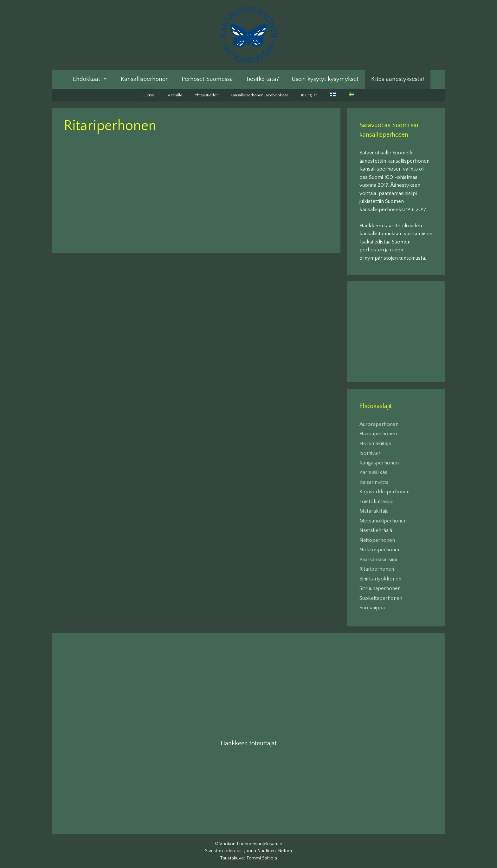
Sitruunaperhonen (380, 588)
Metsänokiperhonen (383, 521)
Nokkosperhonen (380, 550)
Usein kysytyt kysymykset (325, 79)
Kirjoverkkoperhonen (384, 492)
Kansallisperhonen (145, 79)
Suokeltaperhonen (381, 598)
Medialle (175, 95)
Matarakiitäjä (374, 511)
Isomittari (371, 453)
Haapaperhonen (378, 434)
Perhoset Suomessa (207, 79)
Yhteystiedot (206, 95)
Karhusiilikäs (373, 472)
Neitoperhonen (377, 540)
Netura (285, 851)
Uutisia (149, 95)
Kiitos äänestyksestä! (398, 79)
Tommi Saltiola (262, 858)
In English (309, 95)
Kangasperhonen (379, 463)
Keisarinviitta (374, 482)
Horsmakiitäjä (375, 444)
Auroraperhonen (379, 424)
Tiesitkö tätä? (262, 79)
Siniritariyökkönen (380, 579)
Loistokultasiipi (376, 502)
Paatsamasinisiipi (378, 560)
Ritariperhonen (377, 569)
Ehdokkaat (94, 79)
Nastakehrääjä (376, 530)
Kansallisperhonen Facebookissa (259, 95)
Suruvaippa (372, 608)
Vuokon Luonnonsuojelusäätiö (251, 844)
